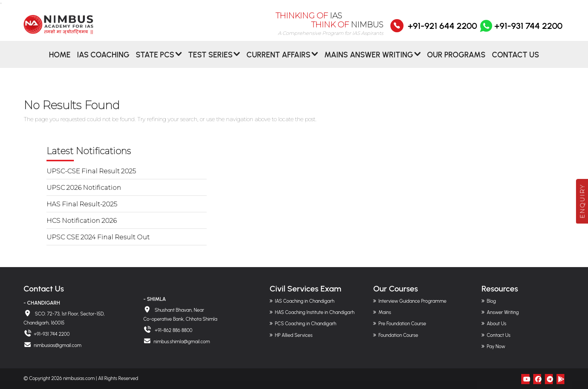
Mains (385, 312)
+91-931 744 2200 (520, 30)
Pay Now (496, 346)
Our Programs (456, 61)
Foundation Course (398, 335)
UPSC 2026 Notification (84, 188)
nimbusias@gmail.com (58, 345)
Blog (491, 301)
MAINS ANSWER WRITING (369, 61)
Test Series (211, 61)
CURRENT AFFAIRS (278, 61)
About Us (496, 324)
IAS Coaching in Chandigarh (305, 301)
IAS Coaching (103, 61)
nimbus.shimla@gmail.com (181, 342)
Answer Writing (503, 312)
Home (60, 61)
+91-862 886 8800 (173, 330)
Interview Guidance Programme (412, 301)
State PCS (155, 61)
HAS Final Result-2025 (82, 204)
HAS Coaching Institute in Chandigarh (315, 312)
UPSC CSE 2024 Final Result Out (98, 237)
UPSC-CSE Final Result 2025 (91, 171)
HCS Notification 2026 (82, 221)
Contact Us (516, 61)
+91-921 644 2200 (442, 30)
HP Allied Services (294, 335)
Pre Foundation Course (402, 324)
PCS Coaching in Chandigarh (306, 324)
